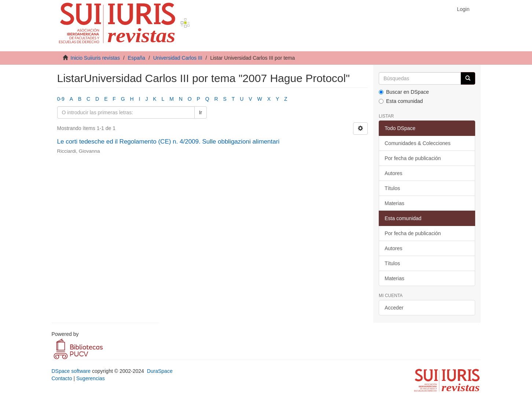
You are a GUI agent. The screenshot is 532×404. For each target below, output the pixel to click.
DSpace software (71, 371)
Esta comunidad (401, 101)
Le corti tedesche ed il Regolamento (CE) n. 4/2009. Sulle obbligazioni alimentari (168, 142)
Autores (393, 173)
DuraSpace (160, 371)
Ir (201, 112)
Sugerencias (91, 378)
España (137, 58)
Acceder (394, 308)
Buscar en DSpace (404, 92)
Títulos (392, 188)
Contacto (62, 378)
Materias (395, 203)
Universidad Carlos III (178, 58)
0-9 (61, 99)
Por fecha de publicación (413, 158)
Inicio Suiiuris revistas (95, 58)
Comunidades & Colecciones (418, 143)
